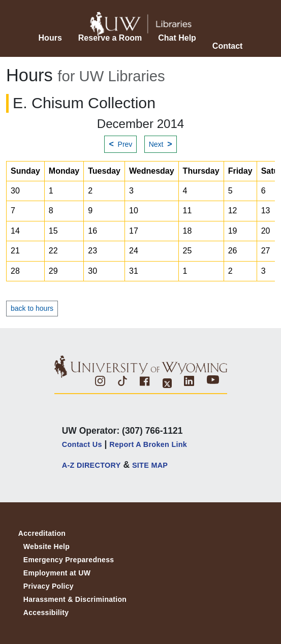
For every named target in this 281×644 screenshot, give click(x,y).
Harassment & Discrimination (75, 599)
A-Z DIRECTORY (91, 465)
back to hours (32, 308)
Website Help (46, 546)
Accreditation (42, 533)
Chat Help (177, 38)
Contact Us (82, 444)
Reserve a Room (110, 38)
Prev (120, 144)
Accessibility (46, 613)
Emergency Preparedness (69, 560)
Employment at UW (57, 573)
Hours (50, 38)
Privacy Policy (49, 586)
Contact (228, 46)
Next (161, 144)
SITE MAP (150, 465)
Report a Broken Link (148, 444)
